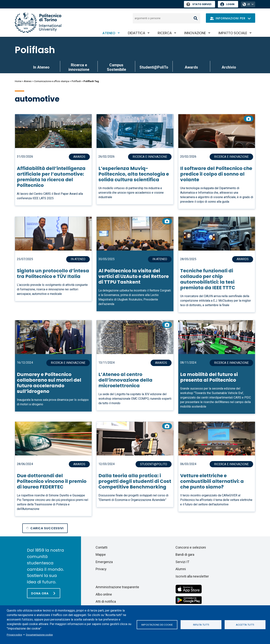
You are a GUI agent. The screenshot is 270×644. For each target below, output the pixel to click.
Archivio (229, 67)
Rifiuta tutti (201, 625)
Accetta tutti (245, 625)
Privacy (101, 569)
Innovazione (195, 33)
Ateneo (109, 33)
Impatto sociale (233, 33)
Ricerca (165, 33)
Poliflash (35, 50)
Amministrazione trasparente (117, 587)
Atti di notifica (106, 601)
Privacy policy (14, 635)
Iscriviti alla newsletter (192, 576)
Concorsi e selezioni (191, 547)
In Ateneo (41, 67)
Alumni (181, 569)
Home (18, 81)
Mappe (101, 555)
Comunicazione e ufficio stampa (52, 81)
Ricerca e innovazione (79, 67)
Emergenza (104, 562)
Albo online (104, 594)
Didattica (136, 33)
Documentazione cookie (39, 635)
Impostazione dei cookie (157, 625)
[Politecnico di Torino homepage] (38, 23)
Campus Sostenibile (116, 67)
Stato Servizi (199, 4)
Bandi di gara (185, 555)
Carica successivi (47, 528)
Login (230, 4)
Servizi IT (182, 562)
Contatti (102, 547)
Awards (191, 67)
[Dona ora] (44, 593)
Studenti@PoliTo (154, 67)
